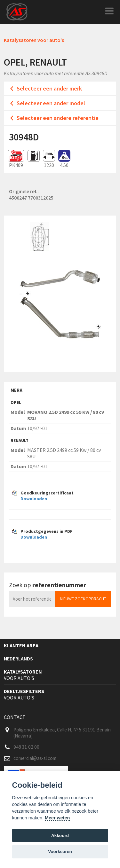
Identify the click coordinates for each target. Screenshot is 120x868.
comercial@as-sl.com (35, 758)
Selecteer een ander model (51, 103)
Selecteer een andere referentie (58, 118)
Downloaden (34, 499)
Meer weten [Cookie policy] (57, 818)
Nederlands (18, 659)
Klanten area (21, 645)
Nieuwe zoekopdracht (83, 599)
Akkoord (60, 836)
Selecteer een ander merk (49, 88)
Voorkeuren (60, 852)
